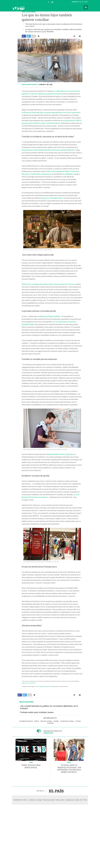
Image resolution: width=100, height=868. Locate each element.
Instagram (41, 686)
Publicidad (32, 800)
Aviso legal (39, 800)
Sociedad (50, 723)
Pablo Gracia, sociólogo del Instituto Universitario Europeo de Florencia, (49, 284)
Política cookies (60, 800)
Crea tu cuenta (83, 2)
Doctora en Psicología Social (52, 198)
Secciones (86, 7)
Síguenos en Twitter (52, 2)
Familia (56, 721)
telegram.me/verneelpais (28, 683)
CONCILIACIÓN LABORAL (29, 12)
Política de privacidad (49, 800)
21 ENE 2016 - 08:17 (45, 85)
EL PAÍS (56, 791)
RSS (81, 800)
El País (18, 2)
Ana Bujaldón (68, 174)
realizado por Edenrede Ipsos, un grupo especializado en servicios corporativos (51, 112)
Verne (19, 8)
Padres (37, 721)
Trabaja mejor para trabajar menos (37, 712)
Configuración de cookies (72, 800)
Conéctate (75, 2)
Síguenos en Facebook (49, 2)
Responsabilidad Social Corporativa (60, 454)
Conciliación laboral (26, 721)
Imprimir (74, 36)
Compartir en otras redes (34, 36)
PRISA (85, 800)
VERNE (31, 762)
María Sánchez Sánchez (30, 85)
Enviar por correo (80, 36)
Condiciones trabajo (67, 721)
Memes (69, 762)
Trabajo (78, 721)
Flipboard (48, 686)
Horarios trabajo (46, 721)
